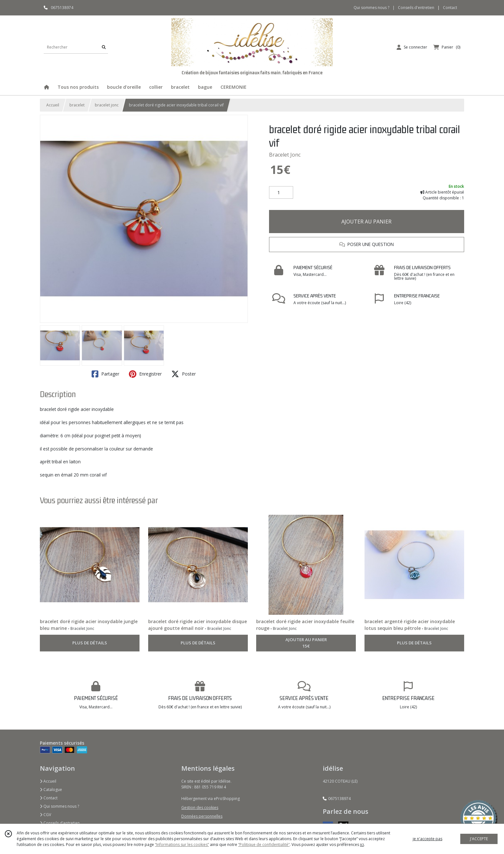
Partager (105, 374)
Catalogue (51, 790)
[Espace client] (412, 47)
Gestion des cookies (200, 808)
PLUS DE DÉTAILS (90, 643)
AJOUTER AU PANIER (366, 222)
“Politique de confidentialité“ (264, 845)
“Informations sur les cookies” (182, 845)
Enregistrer (145, 374)
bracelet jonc (107, 105)
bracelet (77, 105)
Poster (184, 374)
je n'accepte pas (428, 839)
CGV (45, 815)
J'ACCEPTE (479, 839)
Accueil (53, 105)
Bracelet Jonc (285, 155)
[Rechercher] (104, 47)
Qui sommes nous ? (59, 806)
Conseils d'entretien (60, 823)
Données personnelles (202, 816)
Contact (450, 8)
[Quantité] (281, 193)
